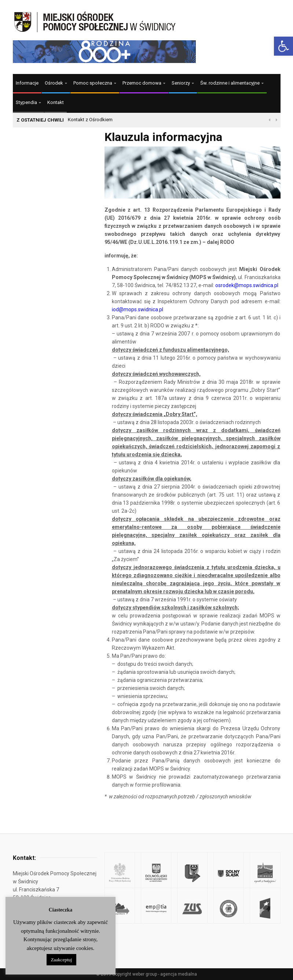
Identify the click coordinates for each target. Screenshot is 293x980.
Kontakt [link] (56, 102)
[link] (283, 46)
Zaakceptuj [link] (62, 960)
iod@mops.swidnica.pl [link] (138, 309)
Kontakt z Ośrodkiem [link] (90, 120)
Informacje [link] (27, 83)
